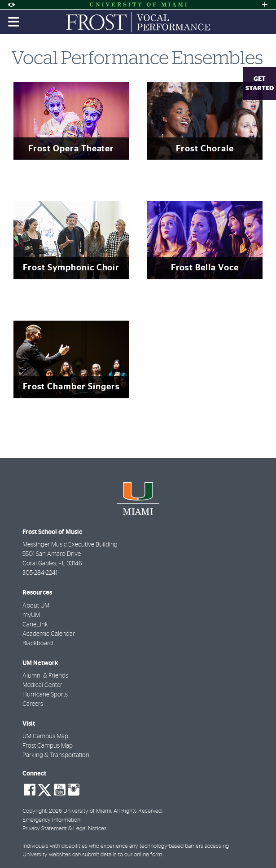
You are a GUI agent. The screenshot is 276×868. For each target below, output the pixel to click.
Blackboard (38, 643)
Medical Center (42, 685)
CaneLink (35, 625)
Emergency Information (51, 820)
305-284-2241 (40, 573)
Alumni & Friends (45, 676)
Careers (33, 704)
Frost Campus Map (48, 746)
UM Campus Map (45, 736)
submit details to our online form (122, 855)
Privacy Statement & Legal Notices (65, 829)
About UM (36, 606)
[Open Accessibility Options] (11, 5)
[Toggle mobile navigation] (14, 22)
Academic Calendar (49, 634)
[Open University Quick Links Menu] (265, 5)
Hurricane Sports (45, 695)
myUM (31, 615)
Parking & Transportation (56, 755)
